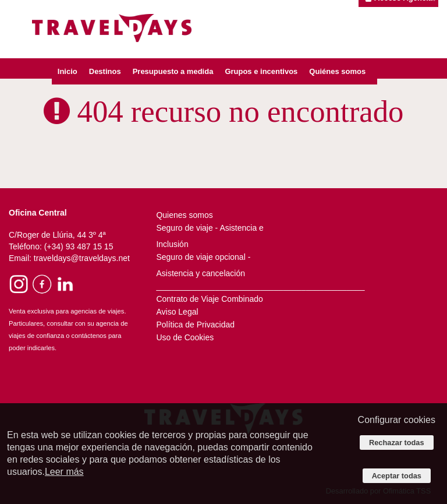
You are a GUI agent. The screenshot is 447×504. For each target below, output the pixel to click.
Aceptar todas (397, 476)
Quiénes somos (337, 71)
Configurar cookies (397, 420)
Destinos (105, 71)
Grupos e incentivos (261, 71)
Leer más (64, 472)
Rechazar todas (397, 443)
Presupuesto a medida (173, 71)
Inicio (68, 71)
